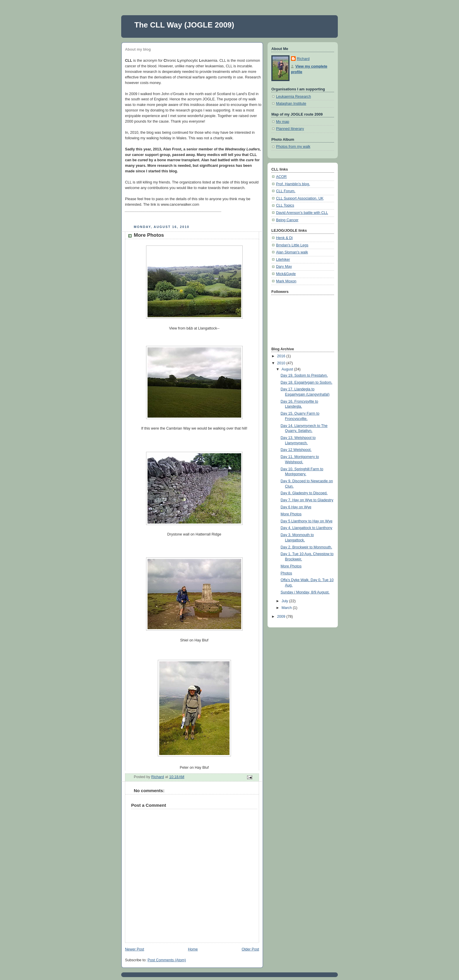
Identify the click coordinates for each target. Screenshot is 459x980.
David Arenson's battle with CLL (302, 213)
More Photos (291, 514)
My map (283, 122)
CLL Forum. (286, 191)
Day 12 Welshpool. (296, 450)
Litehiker (283, 260)
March (287, 608)
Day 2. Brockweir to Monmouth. (306, 547)
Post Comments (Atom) (167, 960)
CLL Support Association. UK (300, 198)
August (288, 369)
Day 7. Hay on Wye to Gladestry (307, 500)
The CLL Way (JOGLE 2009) (184, 25)
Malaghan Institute (291, 104)
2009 (282, 617)
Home (193, 949)
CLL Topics (285, 205)
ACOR (281, 177)
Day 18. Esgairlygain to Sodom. (307, 382)
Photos (286, 573)
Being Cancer (287, 220)
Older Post (250, 949)
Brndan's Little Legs (292, 245)
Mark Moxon (286, 281)
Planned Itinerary (290, 129)
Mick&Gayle (286, 274)
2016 (282, 356)
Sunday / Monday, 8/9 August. (305, 592)
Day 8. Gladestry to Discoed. (304, 493)
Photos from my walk (293, 147)
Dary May (284, 267)
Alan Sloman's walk (292, 252)
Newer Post (135, 949)
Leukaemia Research (293, 97)
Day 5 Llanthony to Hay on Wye (307, 521)
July (285, 601)
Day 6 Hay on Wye (296, 507)
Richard (303, 59)
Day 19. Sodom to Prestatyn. (304, 375)
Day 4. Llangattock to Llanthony (307, 528)
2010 (282, 363)
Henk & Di (284, 238)
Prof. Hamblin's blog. (293, 184)
